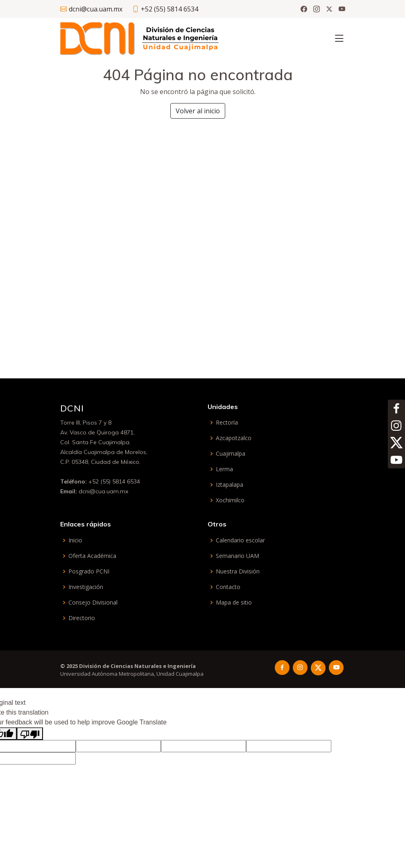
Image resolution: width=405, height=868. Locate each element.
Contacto (228, 587)
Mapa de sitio (234, 603)
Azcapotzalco (234, 438)
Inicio (75, 540)
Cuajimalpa (231, 454)
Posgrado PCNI (89, 571)
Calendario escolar (240, 540)
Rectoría (227, 423)
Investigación (86, 587)
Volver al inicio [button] (198, 111)
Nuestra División (238, 571)
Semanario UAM (238, 556)
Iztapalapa (230, 485)
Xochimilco (230, 500)
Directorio (82, 618)
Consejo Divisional (93, 603)
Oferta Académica (92, 556)
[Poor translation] (30, 734)
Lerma (224, 469)
